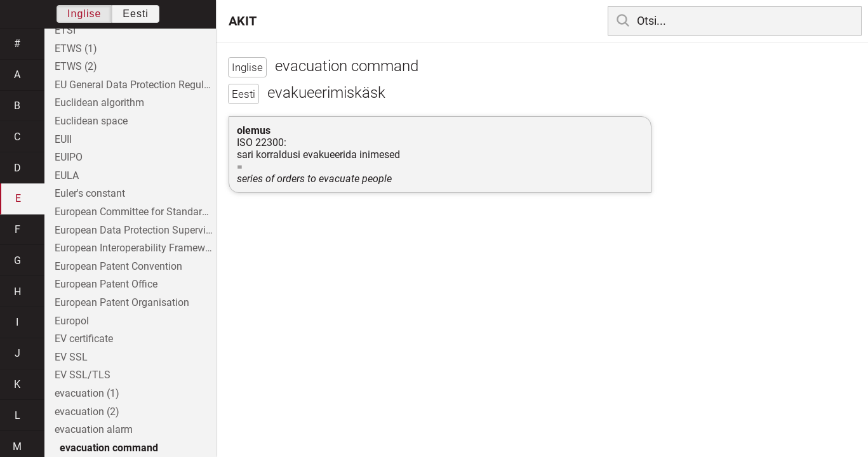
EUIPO (69, 157)
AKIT (243, 21)
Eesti (136, 14)
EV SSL (71, 357)
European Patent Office (106, 284)
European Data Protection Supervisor (135, 230)
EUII (63, 139)
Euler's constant (90, 193)
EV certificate (84, 339)
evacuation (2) (87, 412)
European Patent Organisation (122, 302)
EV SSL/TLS (83, 375)
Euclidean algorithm (99, 103)
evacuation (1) (87, 393)
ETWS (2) (76, 66)
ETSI (65, 30)
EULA (67, 176)
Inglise (84, 14)
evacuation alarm (94, 429)
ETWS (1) (76, 49)
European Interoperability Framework (135, 248)
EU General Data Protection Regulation (135, 85)
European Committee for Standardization (135, 212)
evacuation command (109, 448)
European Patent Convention (118, 266)
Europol (72, 321)
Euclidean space (91, 121)
